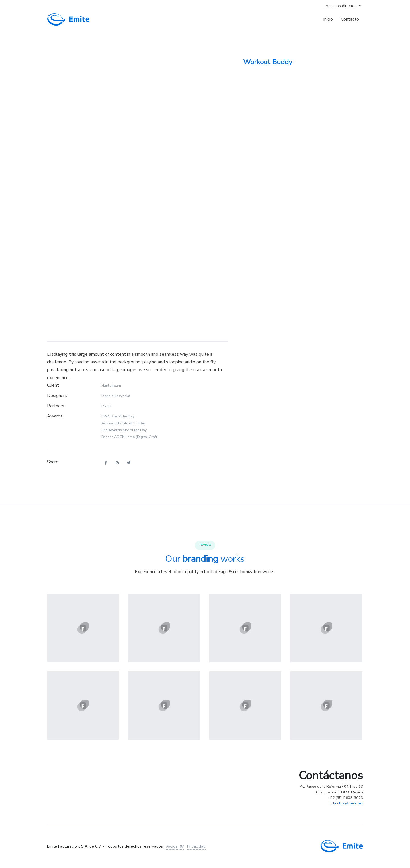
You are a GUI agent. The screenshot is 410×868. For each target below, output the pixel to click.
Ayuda (175, 846)
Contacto (350, 19)
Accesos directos (341, 6)
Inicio (328, 19)
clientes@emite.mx (347, 803)
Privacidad (196, 846)
